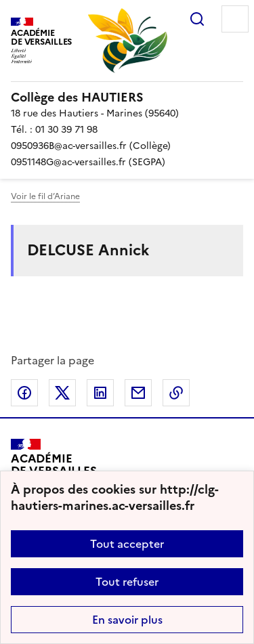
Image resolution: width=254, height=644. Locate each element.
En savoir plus (127, 620)
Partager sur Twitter (62, 393)
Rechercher (197, 19)
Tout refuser (127, 582)
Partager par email (138, 393)
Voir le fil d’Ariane (45, 196)
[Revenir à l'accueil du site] (54, 470)
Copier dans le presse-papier (176, 393)
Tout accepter (127, 544)
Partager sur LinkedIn (100, 393)
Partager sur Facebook (24, 393)
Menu (235, 19)
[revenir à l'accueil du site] (127, 98)
